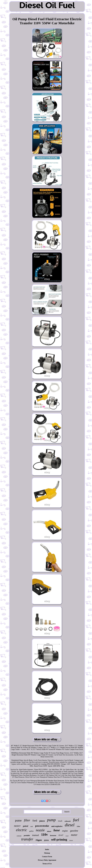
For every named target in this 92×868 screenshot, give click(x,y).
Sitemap (47, 853)
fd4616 (42, 821)
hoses (71, 840)
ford (35, 821)
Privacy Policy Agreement (47, 860)
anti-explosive (57, 826)
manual (35, 835)
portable (27, 835)
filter (27, 820)
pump (51, 820)
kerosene (53, 835)
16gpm (39, 840)
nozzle (40, 830)
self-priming (59, 840)
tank (32, 826)
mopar (67, 836)
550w (78, 826)
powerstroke (42, 826)
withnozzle (68, 821)
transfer (27, 839)
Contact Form (47, 857)
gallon (31, 831)
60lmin (49, 831)
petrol (26, 826)
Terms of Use (47, 864)
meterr (17, 826)
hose (57, 830)
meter (74, 835)
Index (47, 849)
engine (65, 831)
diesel (70, 825)
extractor (19, 836)
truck (60, 821)
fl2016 (46, 840)
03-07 (61, 835)
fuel (76, 820)
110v (44, 834)
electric (21, 830)
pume (18, 820)
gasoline (74, 831)
